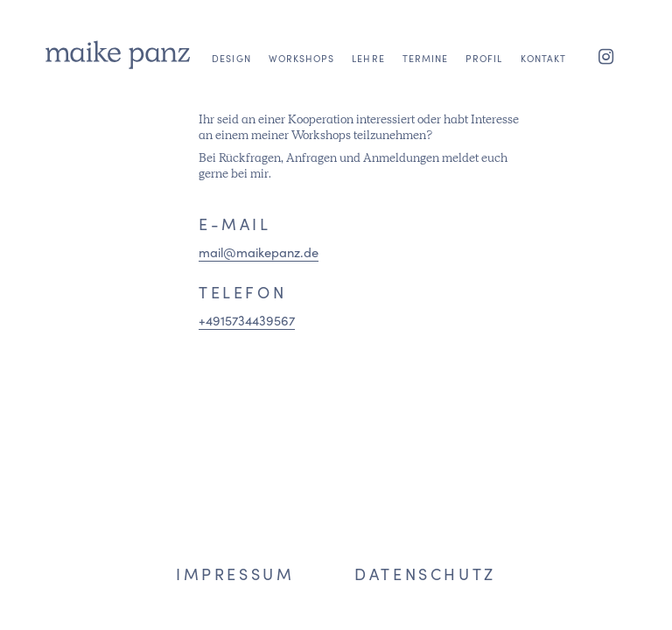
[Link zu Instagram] (606, 55)
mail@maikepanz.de (259, 252)
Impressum (235, 574)
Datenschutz (425, 574)
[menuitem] (231, 98)
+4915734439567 (247, 320)
